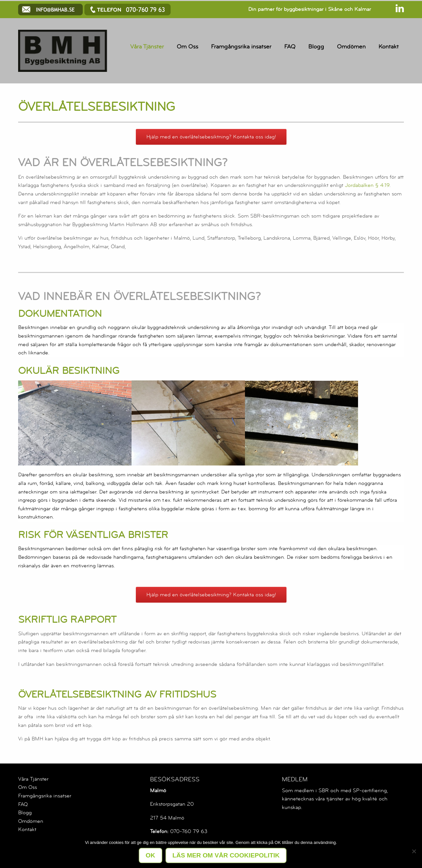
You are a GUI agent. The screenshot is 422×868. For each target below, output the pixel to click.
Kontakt (389, 46)
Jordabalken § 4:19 (367, 185)
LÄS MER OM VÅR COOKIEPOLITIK (226, 855)
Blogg (316, 46)
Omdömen (351, 46)
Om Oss (187, 46)
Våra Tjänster (147, 46)
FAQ (290, 46)
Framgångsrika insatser (241, 46)
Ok (151, 855)
